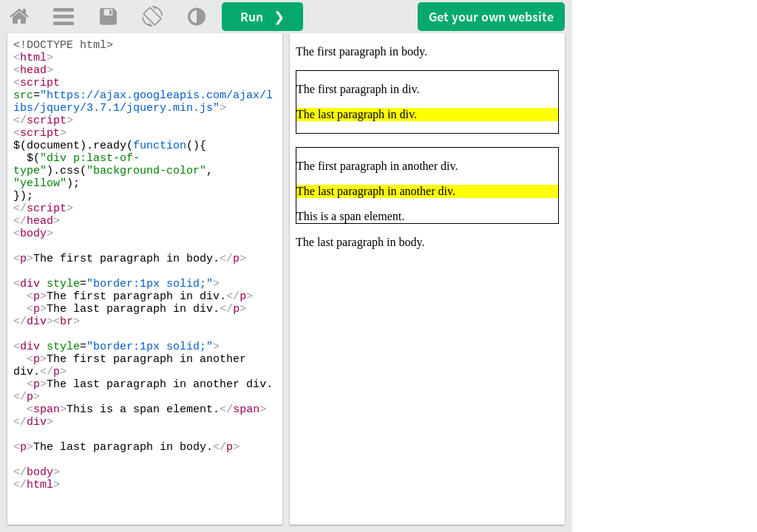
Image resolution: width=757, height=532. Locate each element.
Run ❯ (262, 17)
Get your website (491, 17)
